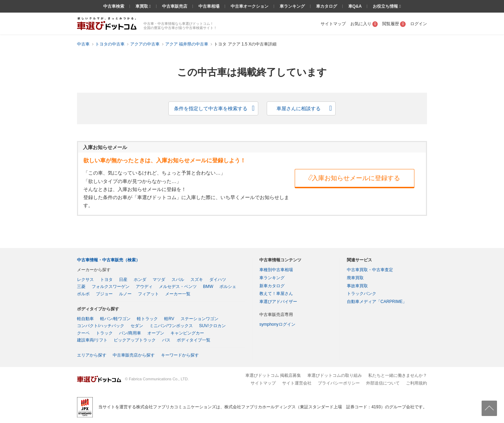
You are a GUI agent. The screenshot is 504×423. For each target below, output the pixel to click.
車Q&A (355, 6)
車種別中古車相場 (276, 270)
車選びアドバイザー (278, 302)
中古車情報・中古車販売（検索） (108, 260)
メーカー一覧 (178, 294)
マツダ (159, 280)
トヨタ (106, 280)
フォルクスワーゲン (111, 287)
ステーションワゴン (199, 319)
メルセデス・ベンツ (178, 287)
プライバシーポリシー (339, 383)
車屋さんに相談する (299, 108)
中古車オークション (250, 6)
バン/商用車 (130, 333)
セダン (137, 326)
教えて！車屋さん (276, 294)
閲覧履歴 (394, 24)
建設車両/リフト (92, 340)
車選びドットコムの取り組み (335, 375)
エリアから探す (92, 355)
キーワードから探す (180, 355)
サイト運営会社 (297, 383)
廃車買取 (355, 278)
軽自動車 (85, 319)
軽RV (169, 319)
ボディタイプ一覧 (194, 340)
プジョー (104, 294)
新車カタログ (272, 286)
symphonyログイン (277, 324)
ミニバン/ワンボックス (171, 326)
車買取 (142, 6)
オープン (156, 333)
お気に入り (364, 24)
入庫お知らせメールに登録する (353, 178)
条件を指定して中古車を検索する (211, 108)
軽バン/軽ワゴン (115, 319)
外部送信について (383, 383)
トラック (104, 333)
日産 (123, 280)
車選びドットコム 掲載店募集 (273, 375)
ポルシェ (228, 287)
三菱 (81, 287)
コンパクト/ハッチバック (101, 326)
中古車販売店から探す (134, 355)
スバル (178, 280)
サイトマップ (333, 24)
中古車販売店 (175, 6)
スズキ (197, 280)
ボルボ (83, 294)
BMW (208, 287)
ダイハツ (218, 280)
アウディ (144, 287)
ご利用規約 (416, 383)
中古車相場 (209, 6)
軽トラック (147, 319)
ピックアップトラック (135, 340)
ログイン (419, 24)
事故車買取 (357, 286)
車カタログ (327, 6)
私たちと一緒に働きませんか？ (398, 375)
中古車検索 (114, 6)
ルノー (125, 294)
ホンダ (140, 280)
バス (166, 340)
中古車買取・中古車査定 (370, 270)
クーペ (83, 333)
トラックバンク (362, 294)
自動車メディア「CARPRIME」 (377, 302)
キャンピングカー (187, 333)
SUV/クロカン (212, 326)
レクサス (85, 280)
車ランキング (292, 6)
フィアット (148, 294)
